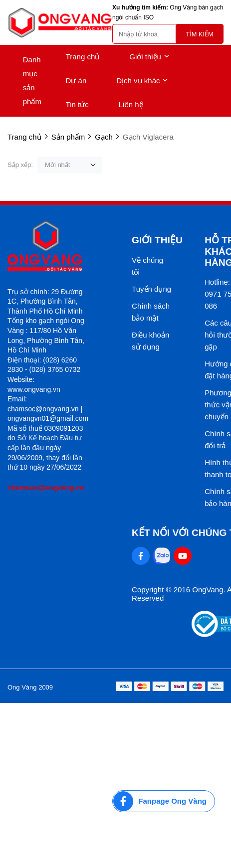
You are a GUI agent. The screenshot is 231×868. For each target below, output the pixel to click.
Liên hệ (131, 104)
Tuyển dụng (151, 289)
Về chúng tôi (147, 266)
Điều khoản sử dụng (150, 341)
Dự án (76, 81)
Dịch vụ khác (142, 81)
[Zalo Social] (162, 556)
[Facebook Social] (141, 556)
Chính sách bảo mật (151, 312)
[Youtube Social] (183, 556)
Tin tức (77, 104)
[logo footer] (48, 247)
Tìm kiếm (199, 34)
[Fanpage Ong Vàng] (164, 801)
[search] (168, 34)
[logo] (60, 23)
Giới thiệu (149, 57)
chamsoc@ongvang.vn (46, 488)
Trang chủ (83, 57)
